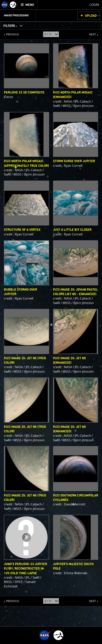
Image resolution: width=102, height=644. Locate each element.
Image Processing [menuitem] (16, 16)
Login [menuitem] (94, 5)
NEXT (91, 33)
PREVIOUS (9, 33)
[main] (51, 322)
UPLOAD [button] (91, 16)
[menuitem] (28, 5)
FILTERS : (10, 26)
